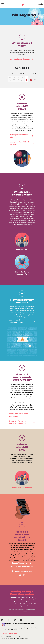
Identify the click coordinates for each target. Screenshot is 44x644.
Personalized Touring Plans (22, 566)
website (25, 611)
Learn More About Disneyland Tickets (22, 321)
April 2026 (22, 68)
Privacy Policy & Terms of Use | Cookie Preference (15, 639)
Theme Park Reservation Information (22, 415)
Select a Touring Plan (22, 563)
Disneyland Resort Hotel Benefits (22, 143)
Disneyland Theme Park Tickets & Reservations (22, 422)
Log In (40, 4)
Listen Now (10, 633)
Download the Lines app (22, 571)
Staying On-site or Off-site (22, 136)
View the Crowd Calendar (22, 59)
